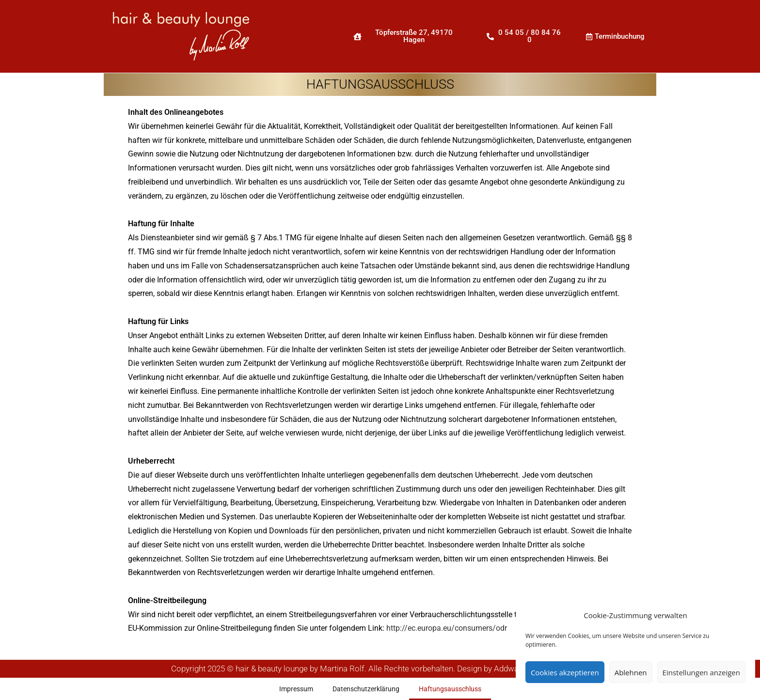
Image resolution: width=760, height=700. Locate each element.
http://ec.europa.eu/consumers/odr (447, 628)
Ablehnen (631, 672)
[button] (408, 36)
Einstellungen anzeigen (701, 672)
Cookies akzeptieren (565, 672)
